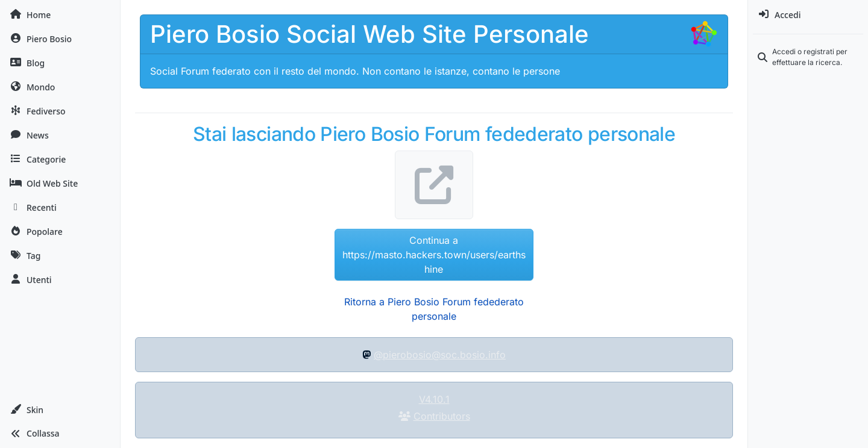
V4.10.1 (434, 399)
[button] (60, 409)
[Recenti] (60, 207)
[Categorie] (60, 159)
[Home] (60, 14)
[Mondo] (60, 87)
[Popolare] (60, 231)
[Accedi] (808, 14)
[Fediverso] (60, 111)
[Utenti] (60, 279)
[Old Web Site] (60, 183)
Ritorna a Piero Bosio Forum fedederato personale (434, 309)
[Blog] (60, 63)
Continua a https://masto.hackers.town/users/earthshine (434, 255)
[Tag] (60, 255)
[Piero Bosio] (60, 39)
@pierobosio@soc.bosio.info (440, 355)
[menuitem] (808, 14)
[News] (60, 135)
